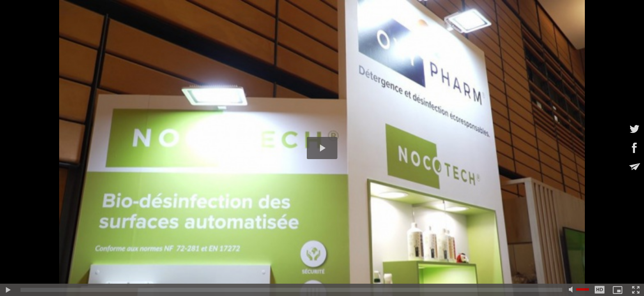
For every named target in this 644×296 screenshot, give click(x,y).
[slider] (291, 290)
